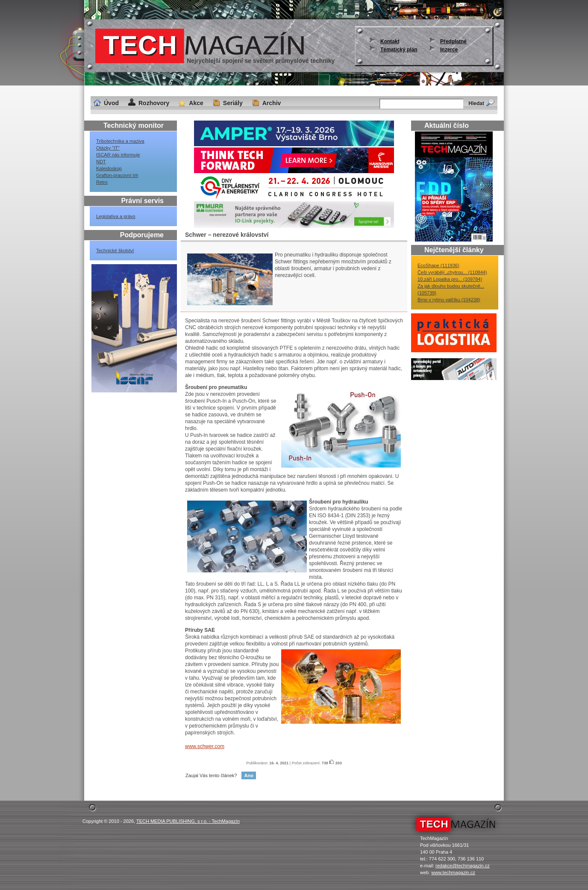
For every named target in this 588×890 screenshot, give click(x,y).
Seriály (233, 103)
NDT (101, 162)
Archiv (272, 103)
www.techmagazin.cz (453, 872)
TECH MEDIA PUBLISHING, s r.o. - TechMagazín (188, 821)
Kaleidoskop (109, 168)
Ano (248, 775)
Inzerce (449, 50)
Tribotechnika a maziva (120, 141)
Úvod (111, 103)
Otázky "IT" (108, 148)
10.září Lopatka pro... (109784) (450, 279)
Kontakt (390, 41)
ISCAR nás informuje (118, 155)
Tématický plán (399, 50)
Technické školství (115, 250)
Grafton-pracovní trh (117, 175)
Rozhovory (154, 103)
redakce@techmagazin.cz (463, 866)
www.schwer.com (205, 746)
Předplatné (453, 41)
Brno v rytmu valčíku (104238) (449, 300)
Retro (102, 182)
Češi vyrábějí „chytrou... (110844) (452, 272)
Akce (196, 103)
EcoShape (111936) (438, 265)
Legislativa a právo (116, 216)
